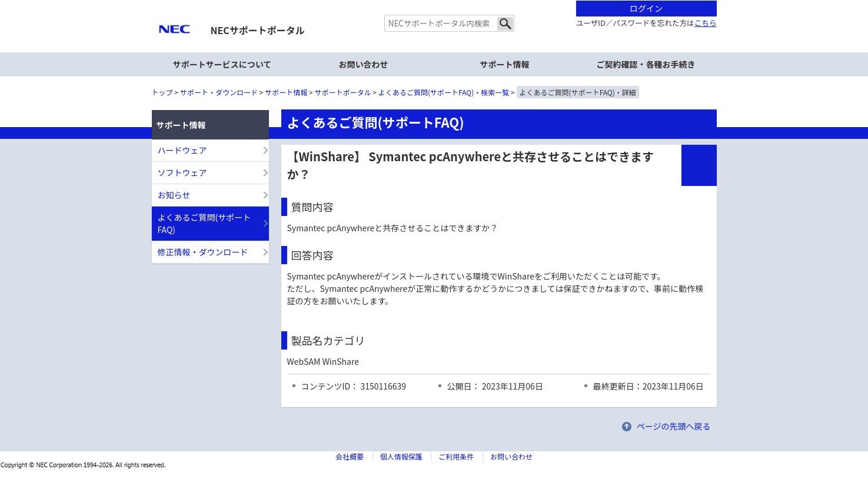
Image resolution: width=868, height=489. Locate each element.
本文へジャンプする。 (434, 1)
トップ (162, 92)
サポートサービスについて (222, 64)
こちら (706, 23)
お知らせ (174, 195)
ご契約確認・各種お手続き (646, 64)
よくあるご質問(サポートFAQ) (204, 223)
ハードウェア (182, 150)
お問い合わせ (364, 64)
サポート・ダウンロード (219, 92)
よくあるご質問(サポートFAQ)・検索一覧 (444, 92)
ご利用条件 (456, 456)
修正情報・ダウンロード (203, 252)
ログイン (646, 8)
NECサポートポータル (258, 30)
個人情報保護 (401, 456)
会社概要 (350, 456)
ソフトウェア (182, 172)
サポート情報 (286, 92)
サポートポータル (343, 92)
